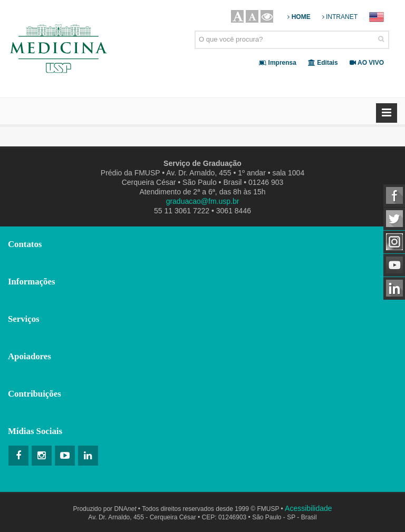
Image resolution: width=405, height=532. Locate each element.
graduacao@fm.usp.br (203, 201)
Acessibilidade (308, 508)
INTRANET (340, 17)
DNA (125, 509)
